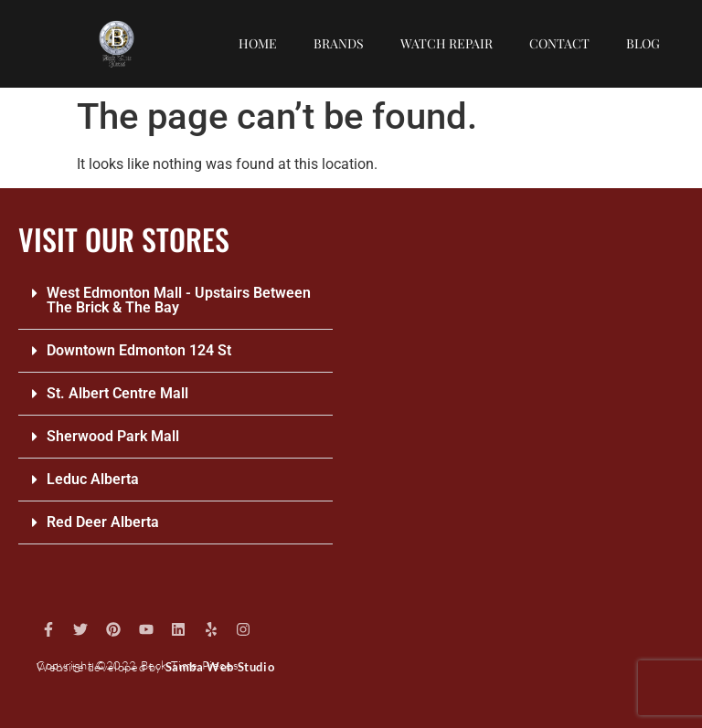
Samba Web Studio (220, 667)
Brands (339, 43)
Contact (559, 43)
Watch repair (447, 43)
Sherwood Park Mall (113, 436)
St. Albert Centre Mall (117, 393)
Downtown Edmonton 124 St (139, 350)
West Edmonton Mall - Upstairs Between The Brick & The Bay (179, 300)
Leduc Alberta (93, 479)
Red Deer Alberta (103, 522)
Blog (643, 43)
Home (258, 43)
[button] (175, 301)
